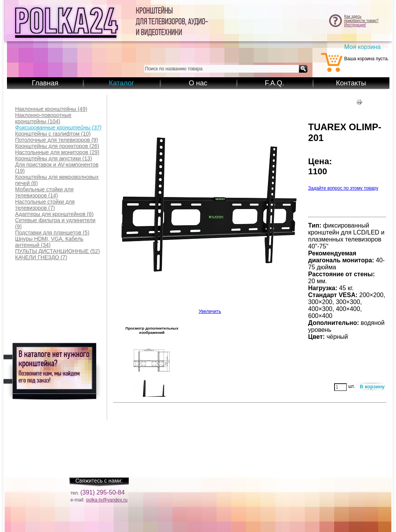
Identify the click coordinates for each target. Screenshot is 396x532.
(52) (57, 251)
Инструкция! (355, 25)
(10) (53, 134)
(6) (54, 214)
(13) (54, 158)
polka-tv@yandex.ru (107, 500)
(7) (45, 205)
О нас (198, 83)
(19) (57, 168)
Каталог (121, 83)
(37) (58, 127)
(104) (43, 118)
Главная (45, 83)
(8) (57, 180)
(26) (57, 146)
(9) (57, 140)
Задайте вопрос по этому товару (343, 188)
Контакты (351, 83)
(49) (51, 109)
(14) (44, 192)
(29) (57, 152)
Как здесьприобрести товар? (361, 19)
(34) (49, 242)
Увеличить (210, 309)
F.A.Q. (275, 83)
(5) (52, 233)
